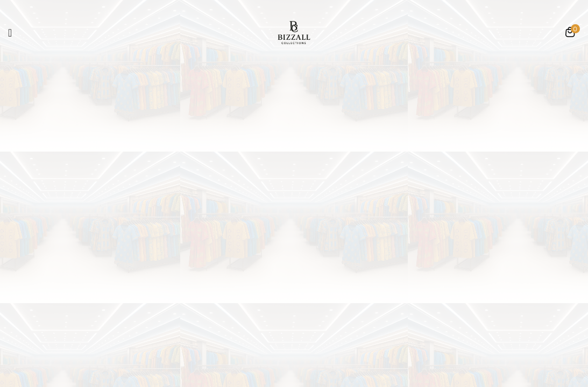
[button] (570, 33)
